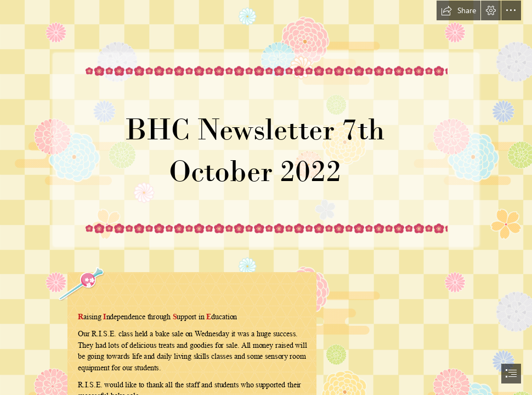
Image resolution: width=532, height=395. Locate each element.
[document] (266, 198)
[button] (459, 10)
